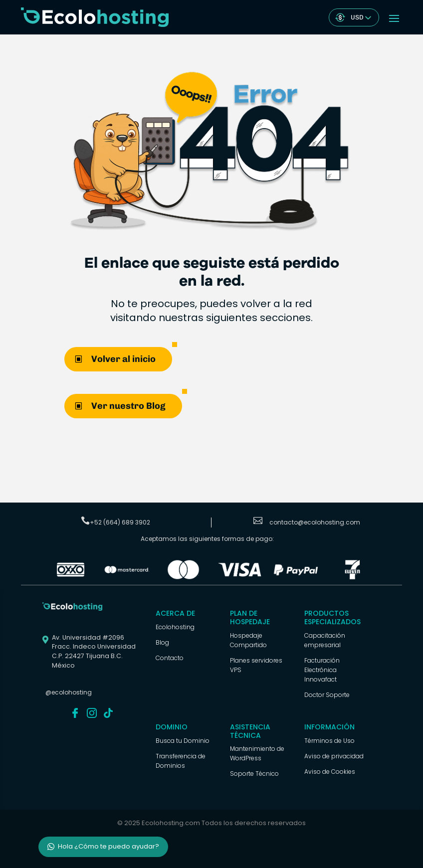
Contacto (170, 658)
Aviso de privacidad (334, 756)
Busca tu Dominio (183, 741)
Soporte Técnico (254, 774)
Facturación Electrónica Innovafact (322, 670)
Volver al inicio (123, 359)
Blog (162, 642)
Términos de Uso (329, 741)
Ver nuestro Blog (128, 406)
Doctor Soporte (327, 695)
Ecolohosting (175, 627)
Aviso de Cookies (330, 772)
